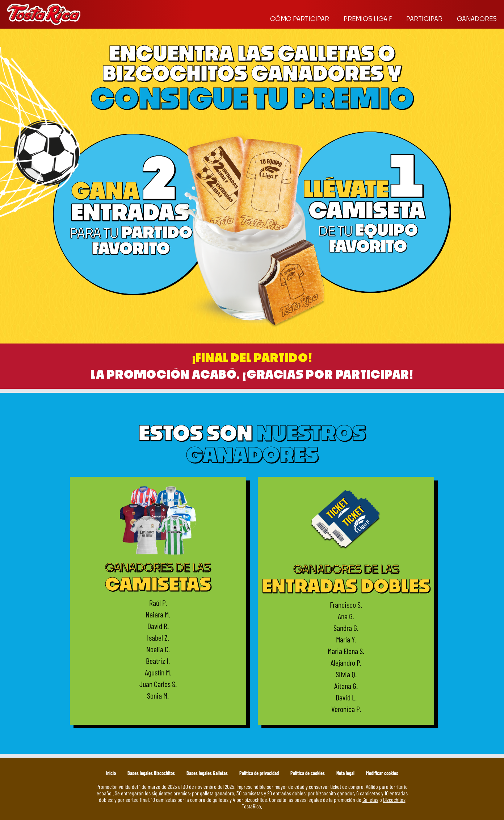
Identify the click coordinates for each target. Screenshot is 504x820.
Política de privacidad (259, 773)
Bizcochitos (394, 799)
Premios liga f (368, 19)
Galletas (370, 799)
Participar (424, 19)
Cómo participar (300, 19)
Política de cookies (308, 773)
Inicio (111, 773)
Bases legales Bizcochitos (151, 773)
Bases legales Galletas (207, 773)
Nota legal (345, 773)
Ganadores (477, 19)
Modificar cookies (382, 773)
